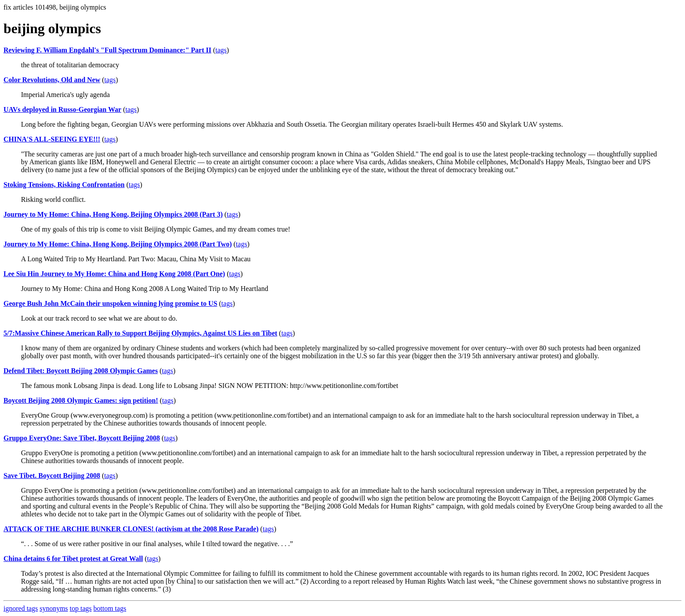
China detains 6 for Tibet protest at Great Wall (73, 559)
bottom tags (110, 608)
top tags (81, 608)
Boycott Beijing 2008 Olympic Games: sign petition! (81, 400)
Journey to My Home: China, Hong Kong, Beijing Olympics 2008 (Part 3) (113, 214)
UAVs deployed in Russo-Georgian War (62, 109)
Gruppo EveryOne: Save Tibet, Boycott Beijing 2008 (82, 438)
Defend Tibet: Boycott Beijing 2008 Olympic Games (81, 371)
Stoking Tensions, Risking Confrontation (64, 185)
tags (221, 50)
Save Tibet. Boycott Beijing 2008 (52, 476)
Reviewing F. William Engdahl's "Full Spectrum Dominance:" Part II (107, 50)
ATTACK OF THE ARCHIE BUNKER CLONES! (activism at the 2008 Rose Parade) (131, 529)
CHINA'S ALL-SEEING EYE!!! (52, 139)
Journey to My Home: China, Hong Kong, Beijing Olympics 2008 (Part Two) (118, 244)
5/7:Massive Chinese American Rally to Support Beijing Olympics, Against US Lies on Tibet (140, 333)
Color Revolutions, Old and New (52, 80)
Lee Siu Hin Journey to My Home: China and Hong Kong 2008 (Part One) (114, 274)
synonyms (54, 608)
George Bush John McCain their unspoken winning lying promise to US (110, 303)
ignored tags (21, 608)
